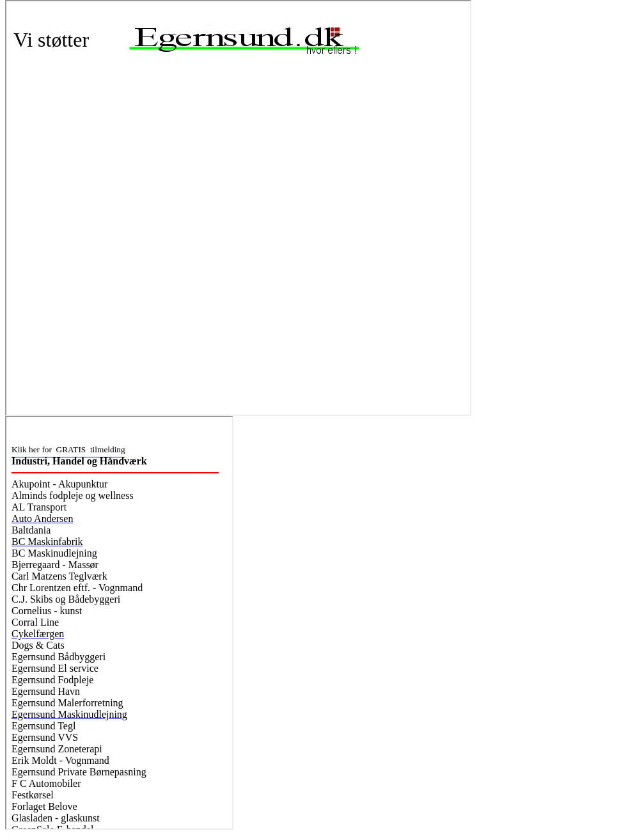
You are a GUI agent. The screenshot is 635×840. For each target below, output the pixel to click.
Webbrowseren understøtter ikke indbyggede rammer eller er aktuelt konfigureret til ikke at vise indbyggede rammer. (238, 208)
